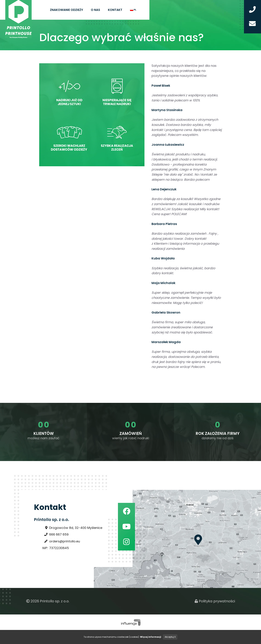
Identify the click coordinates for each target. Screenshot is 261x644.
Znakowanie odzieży (67, 10)
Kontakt (115, 10)
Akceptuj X (170, 637)
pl (133, 10)
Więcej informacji (151, 637)
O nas (95, 10)
